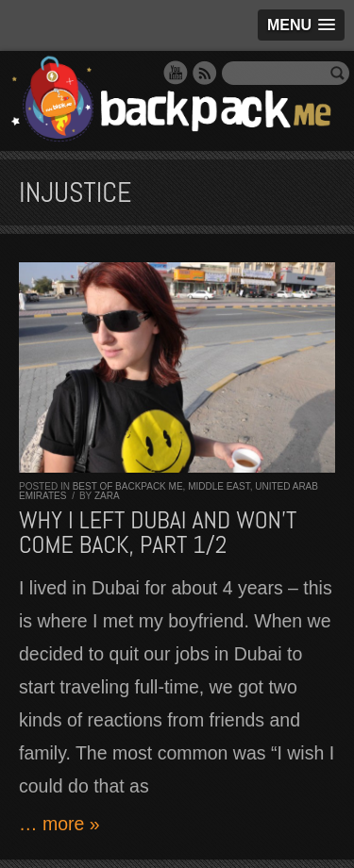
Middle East (219, 486)
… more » (59, 824)
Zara (107, 496)
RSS (205, 73)
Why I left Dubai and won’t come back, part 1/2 (158, 533)
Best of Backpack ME (128, 486)
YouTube (176, 73)
